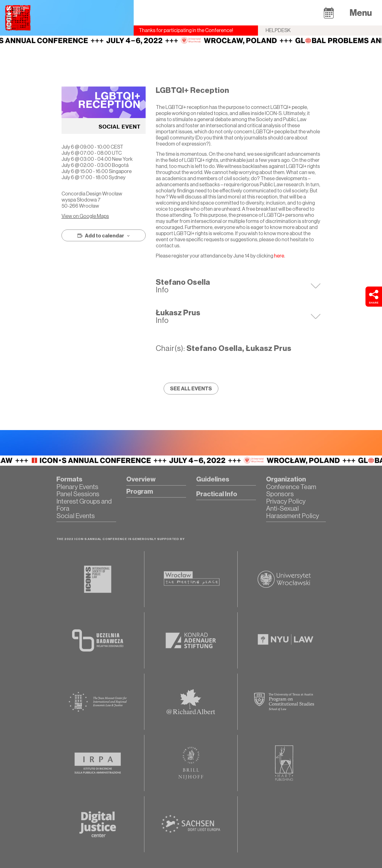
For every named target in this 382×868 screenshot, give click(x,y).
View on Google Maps (85, 216)
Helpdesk (278, 30)
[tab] (238, 286)
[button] (329, 13)
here (279, 256)
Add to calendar (104, 236)
